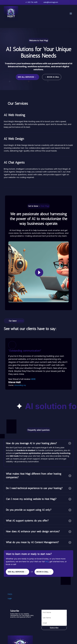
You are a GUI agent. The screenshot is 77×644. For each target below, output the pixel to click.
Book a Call (53, 77)
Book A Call (43, 572)
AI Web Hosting (14, 115)
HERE (33, 379)
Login (10, 598)
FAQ (47, 562)
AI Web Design (14, 139)
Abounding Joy (20, 385)
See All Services (26, 77)
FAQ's (10, 594)
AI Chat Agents (14, 162)
